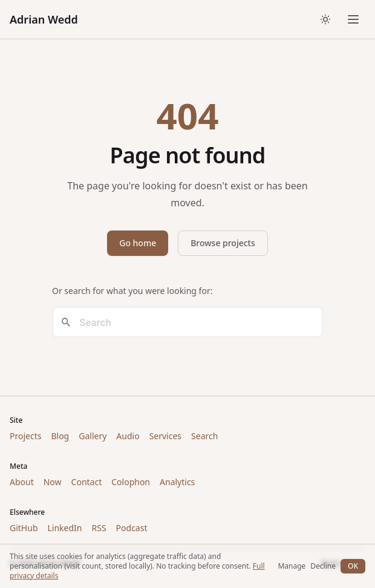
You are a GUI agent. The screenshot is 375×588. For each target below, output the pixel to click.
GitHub (24, 528)
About (22, 482)
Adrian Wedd (44, 19)
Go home (138, 243)
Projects (25, 436)
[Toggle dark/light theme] (325, 19)
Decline (323, 566)
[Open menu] (353, 19)
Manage (292, 566)
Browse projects (223, 243)
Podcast (132, 528)
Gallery (93, 436)
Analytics (177, 482)
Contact (87, 482)
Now (53, 482)
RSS (99, 528)
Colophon (131, 482)
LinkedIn (65, 528)
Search (204, 436)
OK (353, 566)
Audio (128, 436)
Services (165, 436)
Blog (60, 436)
